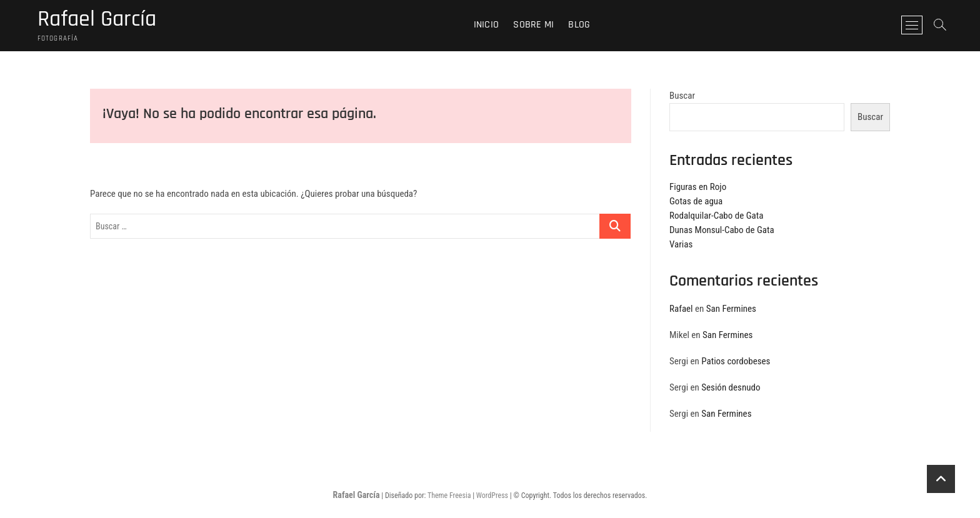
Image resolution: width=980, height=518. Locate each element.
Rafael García (97, 19)
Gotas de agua (696, 201)
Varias (681, 244)
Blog (579, 25)
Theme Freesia (449, 496)
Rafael (681, 309)
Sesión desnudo (731, 387)
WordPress (492, 496)
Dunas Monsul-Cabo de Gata (722, 230)
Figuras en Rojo (698, 187)
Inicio (486, 25)
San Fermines (731, 309)
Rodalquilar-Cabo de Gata (716, 216)
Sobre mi (533, 25)
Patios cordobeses (736, 361)
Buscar (682, 96)
